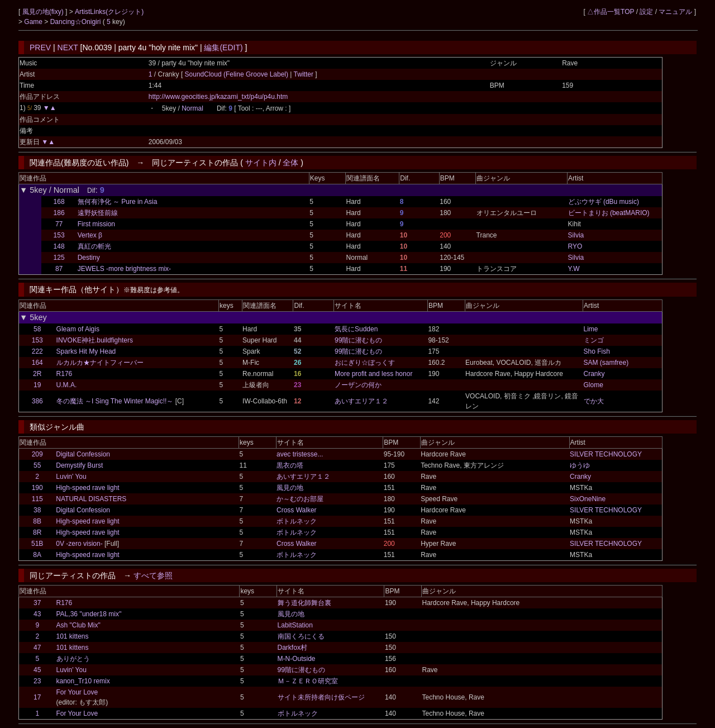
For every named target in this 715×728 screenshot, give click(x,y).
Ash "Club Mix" (78, 625)
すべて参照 (153, 575)
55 (37, 465)
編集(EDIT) (223, 47)
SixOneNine (588, 499)
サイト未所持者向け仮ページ (321, 697)
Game (34, 22)
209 (37, 454)
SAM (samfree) (606, 363)
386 (37, 401)
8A (37, 555)
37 (37, 603)
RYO (575, 246)
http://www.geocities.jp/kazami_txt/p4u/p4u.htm (218, 97)
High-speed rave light (87, 488)
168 (59, 202)
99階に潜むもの (358, 340)
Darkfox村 (292, 648)
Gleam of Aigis (78, 329)
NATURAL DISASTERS (91, 499)
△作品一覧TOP (611, 12)
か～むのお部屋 (300, 499)
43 (37, 614)
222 (37, 351)
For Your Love (77, 692)
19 (37, 385)
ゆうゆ (580, 465)
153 (59, 235)
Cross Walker (297, 510)
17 (37, 697)
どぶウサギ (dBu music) (604, 202)
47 (37, 648)
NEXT (68, 47)
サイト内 (261, 163)
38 (37, 510)
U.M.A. (67, 385)
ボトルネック (297, 521)
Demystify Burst (79, 465)
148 (59, 246)
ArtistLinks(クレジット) (109, 12)
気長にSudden (356, 329)
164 (37, 363)
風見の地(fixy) (44, 12)
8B (37, 521)
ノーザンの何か (358, 385)
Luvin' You (71, 477)
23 (37, 681)
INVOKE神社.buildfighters (95, 340)
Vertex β (90, 235)
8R (37, 532)
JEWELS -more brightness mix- (124, 269)
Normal (192, 108)
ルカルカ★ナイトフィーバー (100, 363)
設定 (646, 12)
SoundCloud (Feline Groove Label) (238, 74)
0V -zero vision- (79, 544)
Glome (594, 385)
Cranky (594, 374)
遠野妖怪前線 (98, 213)
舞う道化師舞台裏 (304, 603)
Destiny (89, 258)
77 (59, 224)
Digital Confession (83, 454)
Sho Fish (597, 351)
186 (59, 213)
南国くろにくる (301, 636)
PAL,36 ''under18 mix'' (89, 614)
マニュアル (675, 12)
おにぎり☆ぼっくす (365, 363)
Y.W (574, 269)
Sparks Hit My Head (86, 351)
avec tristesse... (300, 454)
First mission (96, 224)
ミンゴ (594, 340)
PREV (40, 47)
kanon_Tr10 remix (83, 681)
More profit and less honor (373, 374)
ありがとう (73, 659)
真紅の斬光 (94, 246)
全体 (290, 163)
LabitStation (295, 625)
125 (59, 258)
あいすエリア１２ (361, 401)
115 (37, 499)
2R (37, 374)
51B (37, 544)
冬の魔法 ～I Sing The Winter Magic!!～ (115, 401)
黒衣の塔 (290, 465)
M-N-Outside (297, 659)
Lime (591, 329)
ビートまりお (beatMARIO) (609, 213)
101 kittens (73, 636)
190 (37, 488)
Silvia (576, 235)
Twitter (303, 74)
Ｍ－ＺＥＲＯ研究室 (308, 681)
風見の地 (290, 488)
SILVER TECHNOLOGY (606, 454)
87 (59, 269)
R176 (65, 374)
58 (37, 329)
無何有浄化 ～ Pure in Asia (118, 202)
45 (37, 670)
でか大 (594, 401)
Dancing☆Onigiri (77, 22)
